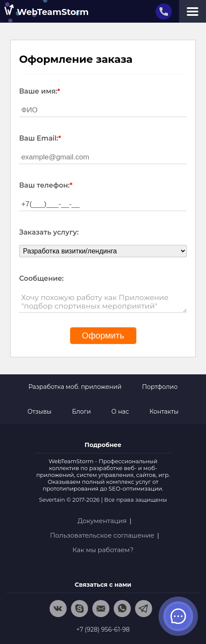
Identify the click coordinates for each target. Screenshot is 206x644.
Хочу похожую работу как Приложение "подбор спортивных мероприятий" (103, 302)
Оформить (103, 335)
